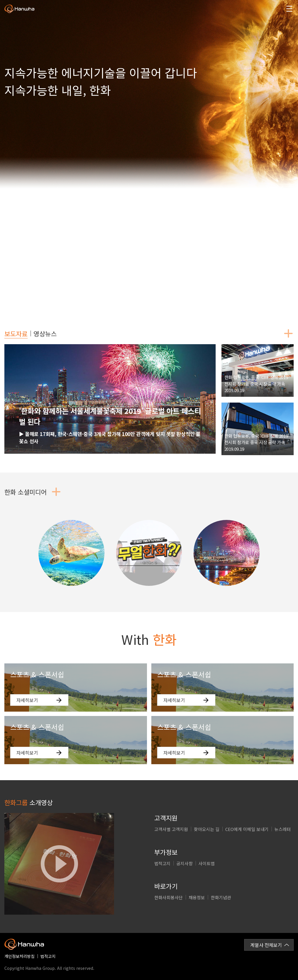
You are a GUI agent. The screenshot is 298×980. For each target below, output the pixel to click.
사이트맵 (207, 863)
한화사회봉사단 (168, 897)
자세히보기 (27, 700)
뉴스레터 (283, 829)
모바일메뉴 (289, 9)
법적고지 (162, 863)
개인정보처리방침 (19, 956)
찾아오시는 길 (207, 829)
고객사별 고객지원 (171, 829)
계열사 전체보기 (266, 945)
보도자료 (16, 333)
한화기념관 (221, 897)
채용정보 (197, 897)
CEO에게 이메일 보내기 (247, 829)
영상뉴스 (45, 333)
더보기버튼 (288, 333)
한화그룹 (19, 9)
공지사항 (185, 863)
